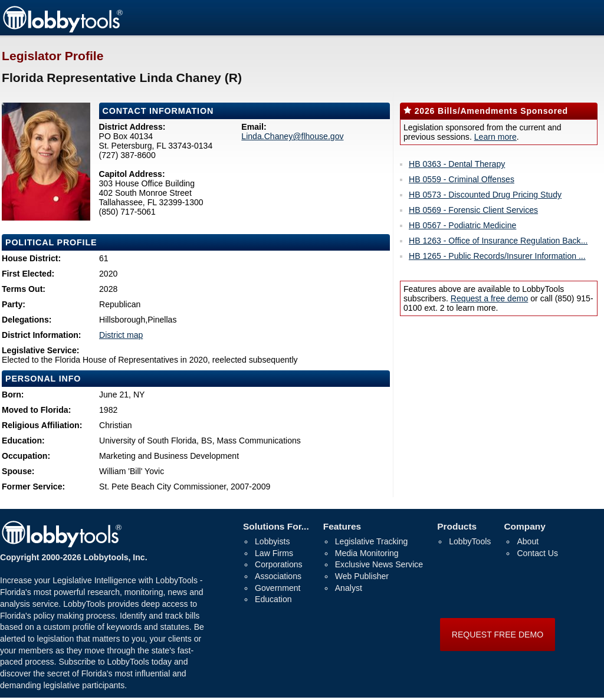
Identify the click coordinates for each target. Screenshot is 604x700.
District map (121, 335)
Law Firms (274, 553)
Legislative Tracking (372, 541)
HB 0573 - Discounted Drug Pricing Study (485, 195)
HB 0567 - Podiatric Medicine (462, 225)
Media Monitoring (367, 553)
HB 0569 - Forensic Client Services (473, 210)
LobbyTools (470, 541)
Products (457, 526)
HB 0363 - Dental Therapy (457, 164)
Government (278, 588)
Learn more (495, 137)
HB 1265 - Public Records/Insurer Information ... (497, 256)
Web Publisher (362, 576)
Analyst (349, 588)
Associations (278, 576)
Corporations (279, 564)
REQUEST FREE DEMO (498, 635)
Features (342, 526)
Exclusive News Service (379, 564)
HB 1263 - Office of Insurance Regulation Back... (498, 241)
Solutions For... (276, 526)
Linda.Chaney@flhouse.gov (292, 136)
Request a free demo (489, 298)
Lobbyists (272, 541)
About (528, 541)
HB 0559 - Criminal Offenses (462, 179)
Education (273, 599)
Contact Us (537, 553)
